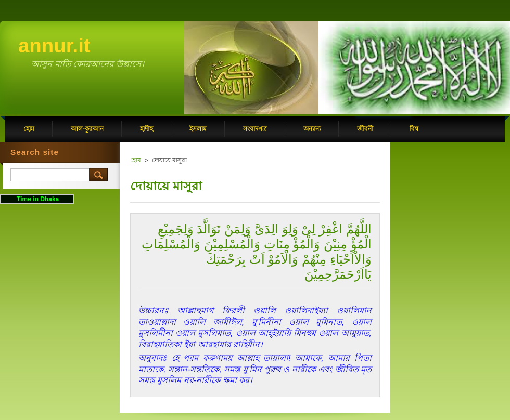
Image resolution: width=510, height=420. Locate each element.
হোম (136, 160)
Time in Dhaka (37, 199)
